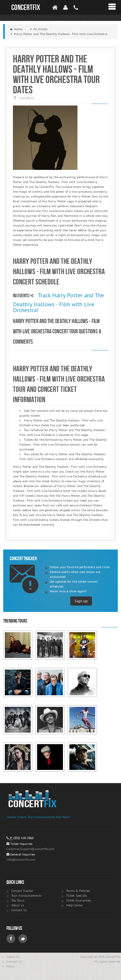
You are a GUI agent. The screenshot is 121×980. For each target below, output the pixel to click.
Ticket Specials (76, 896)
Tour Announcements (26, 896)
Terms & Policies (78, 891)
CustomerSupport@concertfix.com (30, 849)
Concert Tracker (22, 891)
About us (18, 905)
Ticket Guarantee (78, 900)
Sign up (81, 601)
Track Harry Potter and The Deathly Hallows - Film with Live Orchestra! (58, 303)
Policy (11, 966)
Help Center (75, 905)
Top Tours (18, 900)
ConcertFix (26, 8)
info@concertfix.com (21, 860)
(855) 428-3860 (24, 838)
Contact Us (19, 910)
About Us (13, 957)
